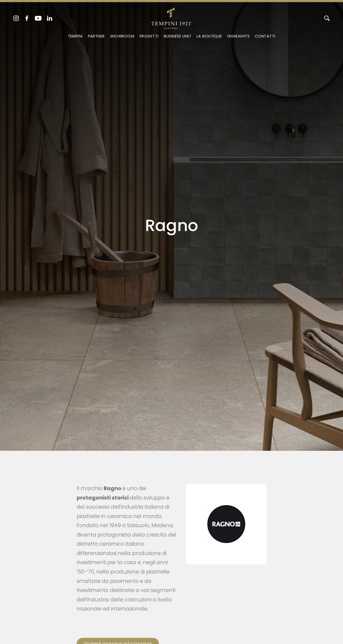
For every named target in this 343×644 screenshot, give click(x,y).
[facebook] (27, 18)
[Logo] (171, 17)
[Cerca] (327, 18)
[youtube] (38, 18)
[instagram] (16, 18)
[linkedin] (50, 18)
